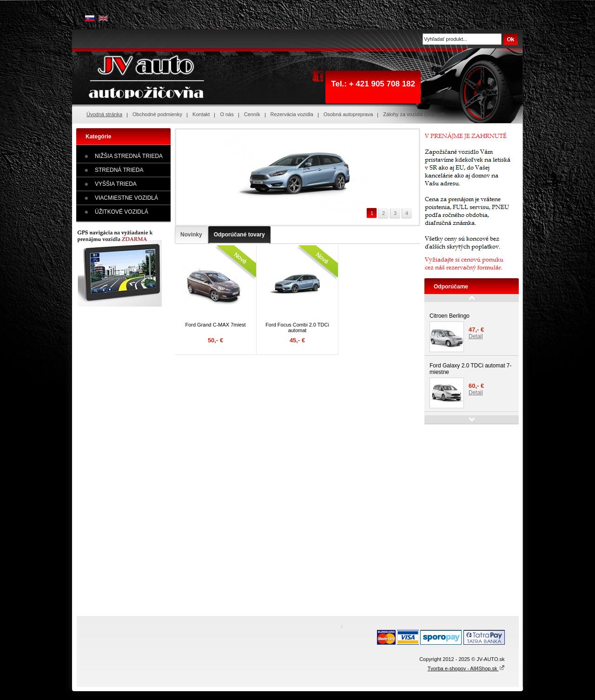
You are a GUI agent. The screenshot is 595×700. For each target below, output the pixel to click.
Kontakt (201, 114)
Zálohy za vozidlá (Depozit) (414, 114)
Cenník (252, 114)
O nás (227, 114)
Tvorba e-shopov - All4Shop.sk (466, 668)
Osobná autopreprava (348, 114)
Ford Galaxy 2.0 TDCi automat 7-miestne (471, 369)
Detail (476, 336)
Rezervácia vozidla (292, 114)
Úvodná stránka (104, 114)
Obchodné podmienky (157, 114)
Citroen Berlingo (450, 316)
